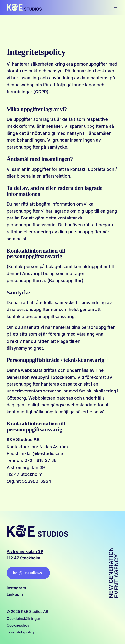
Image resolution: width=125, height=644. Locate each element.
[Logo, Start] (24, 7)
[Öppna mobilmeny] (116, 7)
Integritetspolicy (21, 632)
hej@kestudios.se (28, 573)
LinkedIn (15, 594)
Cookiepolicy (18, 625)
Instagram (16, 588)
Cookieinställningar (23, 618)
